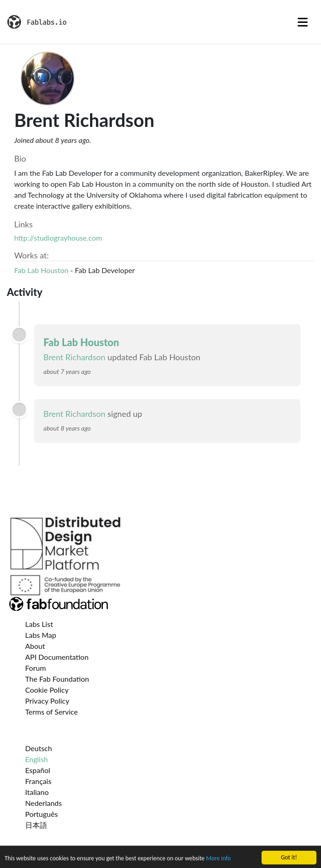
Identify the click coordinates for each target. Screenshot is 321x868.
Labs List (39, 624)
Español (38, 770)
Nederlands (43, 803)
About (35, 646)
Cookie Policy (47, 690)
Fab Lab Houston (41, 270)
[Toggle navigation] (303, 22)
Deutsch (39, 748)
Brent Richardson (75, 357)
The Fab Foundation (57, 679)
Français (38, 781)
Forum (35, 668)
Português (41, 814)
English (37, 759)
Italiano (37, 792)
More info (218, 863)
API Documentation (57, 657)
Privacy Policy (47, 701)
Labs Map (41, 635)
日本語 (36, 825)
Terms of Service (51, 712)
